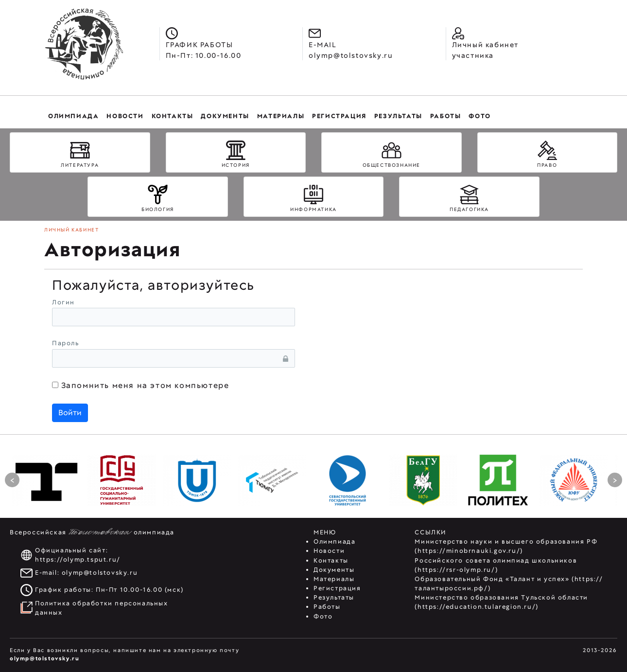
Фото (323, 616)
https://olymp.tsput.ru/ (78, 559)
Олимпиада (334, 541)
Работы (327, 607)
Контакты (331, 560)
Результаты (334, 597)
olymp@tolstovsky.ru (100, 573)
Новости (329, 551)
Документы (334, 570)
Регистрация (337, 588)
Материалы (334, 579)
